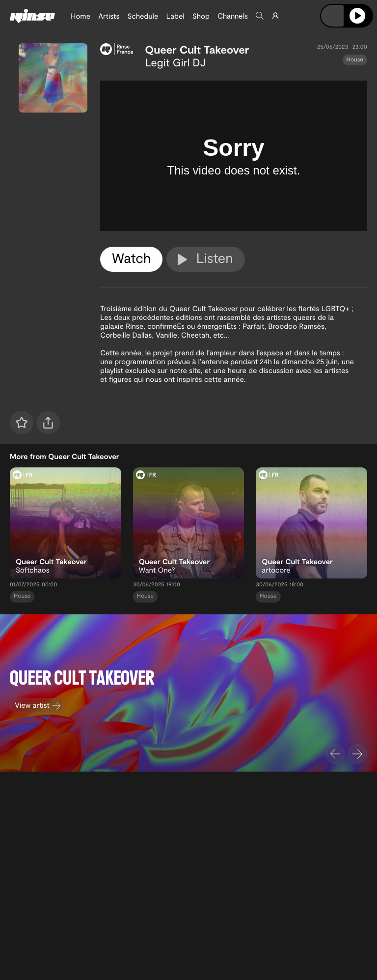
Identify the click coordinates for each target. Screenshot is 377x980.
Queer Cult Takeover (197, 50)
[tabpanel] (234, 156)
